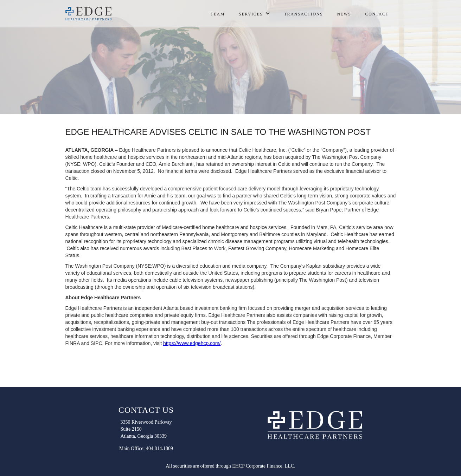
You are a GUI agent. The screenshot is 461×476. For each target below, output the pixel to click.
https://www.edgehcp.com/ (192, 343)
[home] (90, 14)
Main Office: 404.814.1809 (146, 448)
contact (377, 14)
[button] (254, 12)
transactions (304, 14)
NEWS (344, 14)
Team (218, 14)
